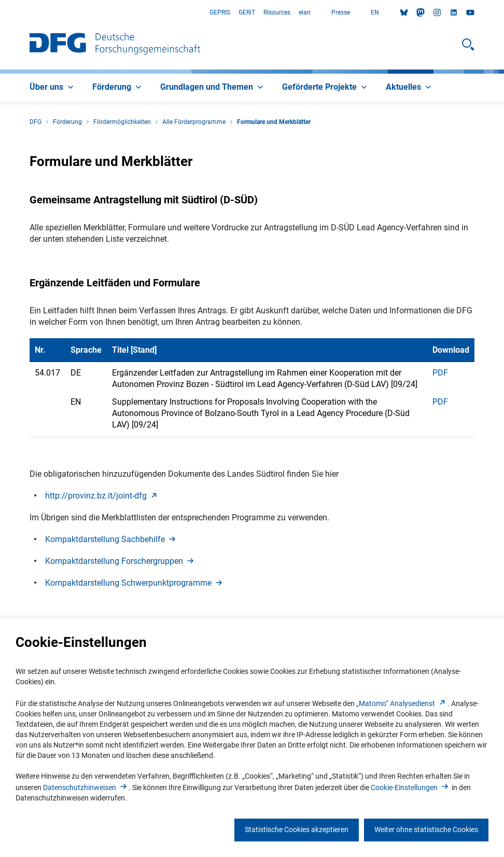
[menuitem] (53, 88)
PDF (440, 373)
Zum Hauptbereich (0, 13)
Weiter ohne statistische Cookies (426, 830)
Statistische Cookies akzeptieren (297, 830)
